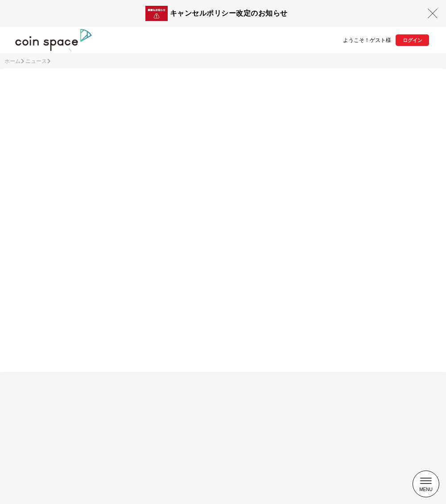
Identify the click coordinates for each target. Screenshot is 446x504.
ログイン (413, 40)
